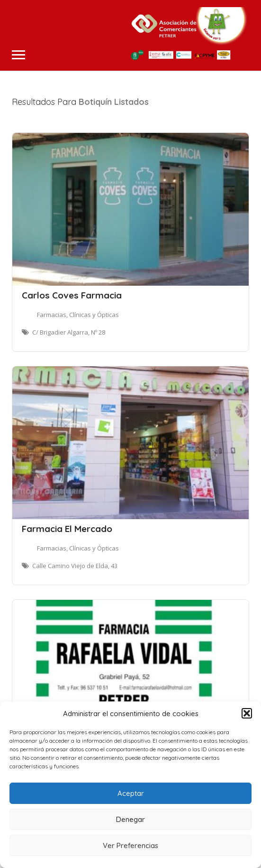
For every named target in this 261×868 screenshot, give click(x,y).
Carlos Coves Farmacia (72, 295)
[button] (247, 713)
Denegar (130, 819)
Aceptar (131, 793)
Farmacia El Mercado (67, 529)
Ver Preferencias (130, 845)
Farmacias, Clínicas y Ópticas (78, 315)
